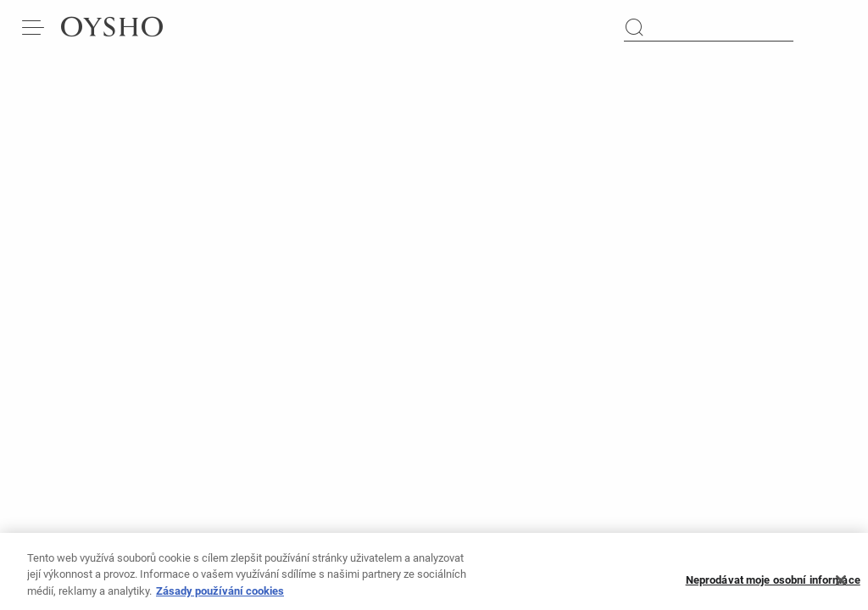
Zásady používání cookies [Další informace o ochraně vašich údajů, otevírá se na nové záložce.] (220, 598)
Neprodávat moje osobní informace (773, 588)
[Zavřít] (841, 587)
